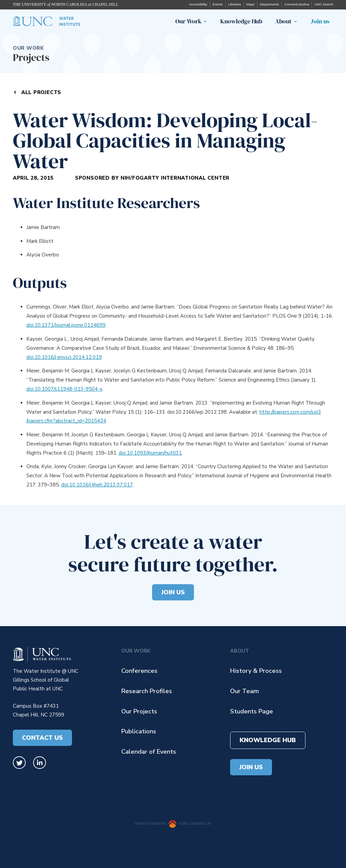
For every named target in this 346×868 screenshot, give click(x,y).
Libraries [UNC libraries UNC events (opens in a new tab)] (234, 4)
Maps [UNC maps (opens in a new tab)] (250, 4)
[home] (47, 21)
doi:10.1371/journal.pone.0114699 (66, 325)
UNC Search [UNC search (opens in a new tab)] (324, 4)
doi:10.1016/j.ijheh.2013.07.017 (97, 485)
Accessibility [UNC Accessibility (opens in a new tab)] (198, 4)
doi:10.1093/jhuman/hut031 (150, 453)
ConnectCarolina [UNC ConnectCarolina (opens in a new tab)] (297, 4)
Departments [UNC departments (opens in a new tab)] (269, 4)
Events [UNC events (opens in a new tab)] (218, 4)
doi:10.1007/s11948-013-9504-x (64, 389)
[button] (207, 22)
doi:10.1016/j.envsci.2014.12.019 (64, 357)
